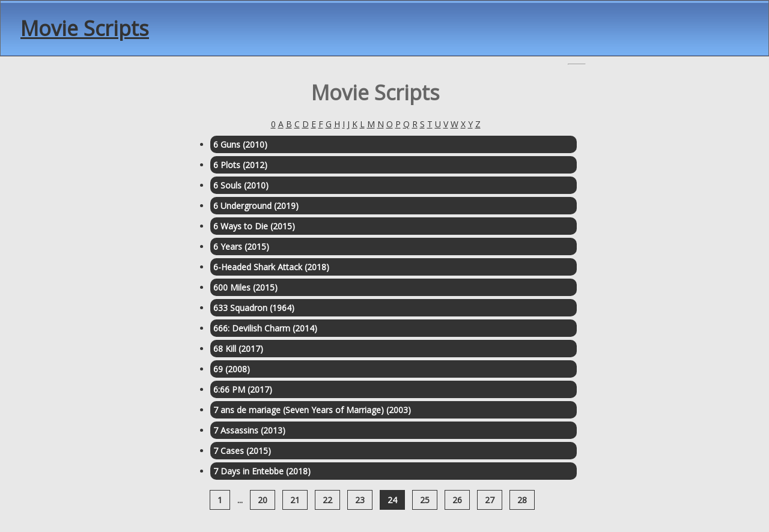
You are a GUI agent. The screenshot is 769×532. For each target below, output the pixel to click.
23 (360, 500)
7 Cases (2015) (242, 451)
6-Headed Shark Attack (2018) (271, 267)
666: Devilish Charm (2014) (265, 328)
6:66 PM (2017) (243, 389)
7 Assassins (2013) (249, 430)
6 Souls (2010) (241, 185)
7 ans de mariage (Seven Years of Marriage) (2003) (312, 410)
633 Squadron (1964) (254, 308)
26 (457, 500)
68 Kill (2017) (238, 349)
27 (490, 500)
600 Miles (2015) (245, 287)
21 (295, 500)
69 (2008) (232, 369)
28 (522, 500)
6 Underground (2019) (256, 206)
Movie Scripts (85, 28)
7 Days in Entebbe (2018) (262, 471)
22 (327, 500)
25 (425, 500)
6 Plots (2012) (240, 165)
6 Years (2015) (241, 246)
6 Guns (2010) (240, 144)
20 (263, 500)
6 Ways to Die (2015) (254, 226)
